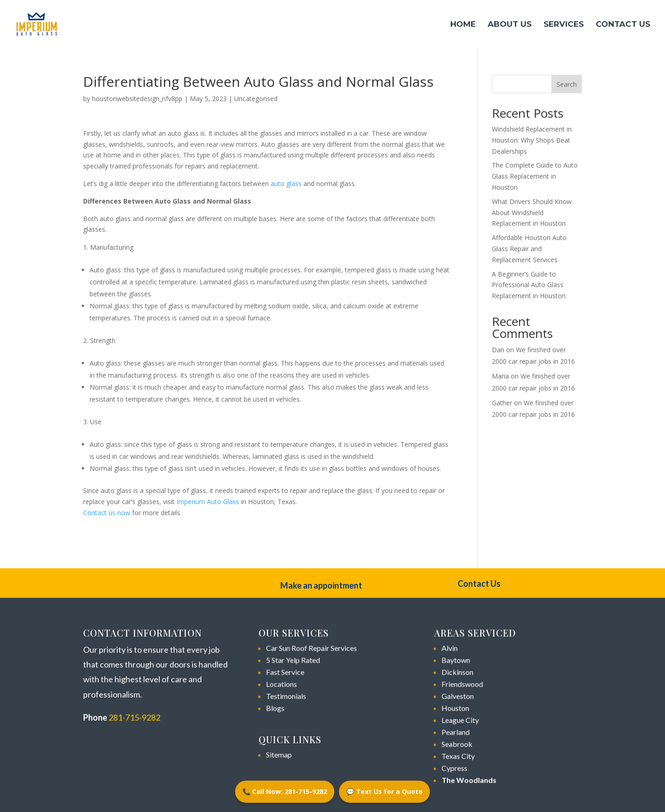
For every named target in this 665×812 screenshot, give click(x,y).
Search (567, 84)
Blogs (275, 708)
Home (463, 25)
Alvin (450, 648)
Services (564, 25)
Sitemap (279, 755)
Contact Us (623, 25)
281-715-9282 (134, 717)
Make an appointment (321, 585)
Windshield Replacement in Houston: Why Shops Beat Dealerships (532, 140)
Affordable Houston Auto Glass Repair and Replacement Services (529, 249)
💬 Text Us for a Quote (384, 791)
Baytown (456, 660)
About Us (510, 25)
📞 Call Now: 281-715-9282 (285, 791)
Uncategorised (256, 99)
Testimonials (286, 696)
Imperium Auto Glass (208, 502)
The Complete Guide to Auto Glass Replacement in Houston (535, 176)
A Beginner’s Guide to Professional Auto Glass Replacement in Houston (529, 285)
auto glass (286, 183)
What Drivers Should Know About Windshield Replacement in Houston (532, 213)
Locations (281, 684)
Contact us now (107, 513)
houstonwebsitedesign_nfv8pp (137, 99)
